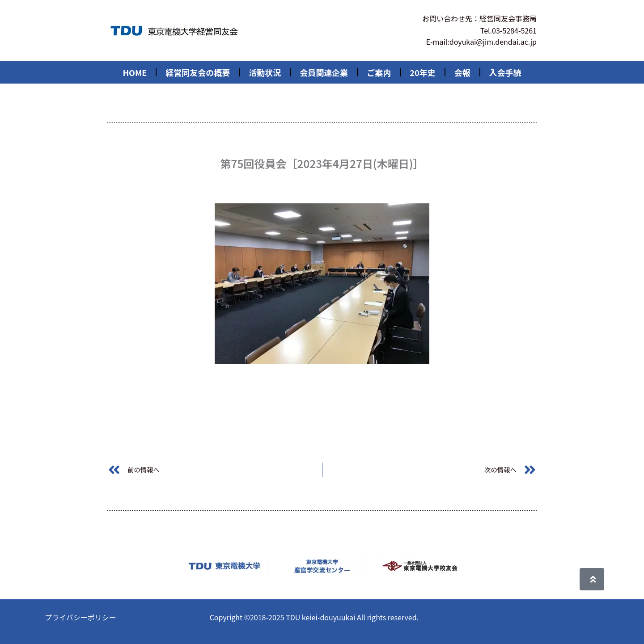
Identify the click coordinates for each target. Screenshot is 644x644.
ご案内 (379, 72)
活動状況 (265, 72)
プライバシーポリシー (80, 617)
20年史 (422, 72)
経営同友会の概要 (198, 72)
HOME (135, 72)
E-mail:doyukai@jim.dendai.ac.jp (481, 42)
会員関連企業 (324, 72)
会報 (462, 72)
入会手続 (505, 72)
